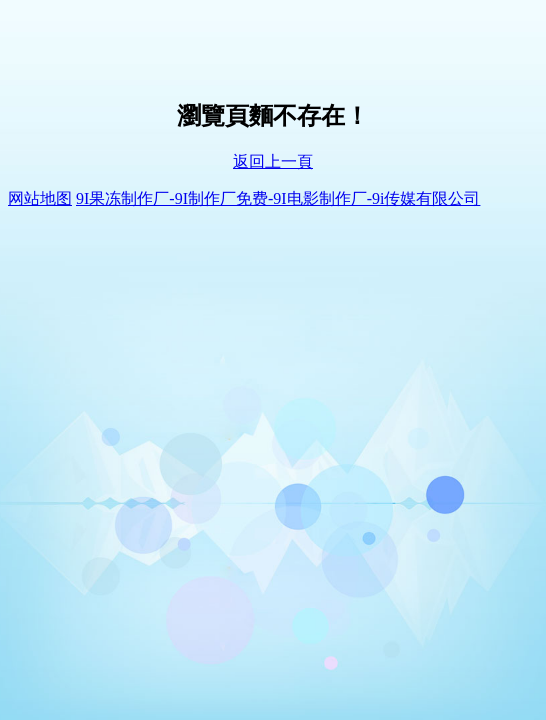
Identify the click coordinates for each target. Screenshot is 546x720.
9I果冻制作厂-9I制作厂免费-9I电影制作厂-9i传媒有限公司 (278, 198)
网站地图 (40, 198)
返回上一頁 (273, 161)
